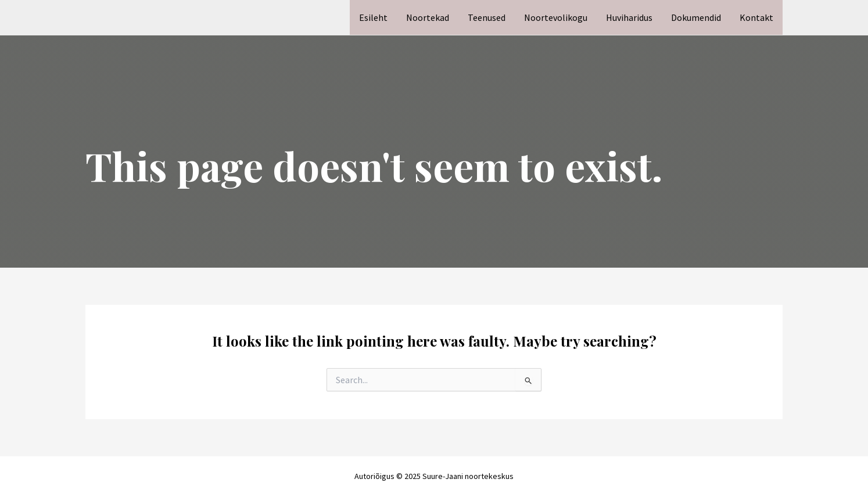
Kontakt (756, 17)
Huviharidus (629, 17)
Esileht (373, 17)
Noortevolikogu (556, 17)
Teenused (487, 17)
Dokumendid (696, 17)
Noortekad (428, 17)
